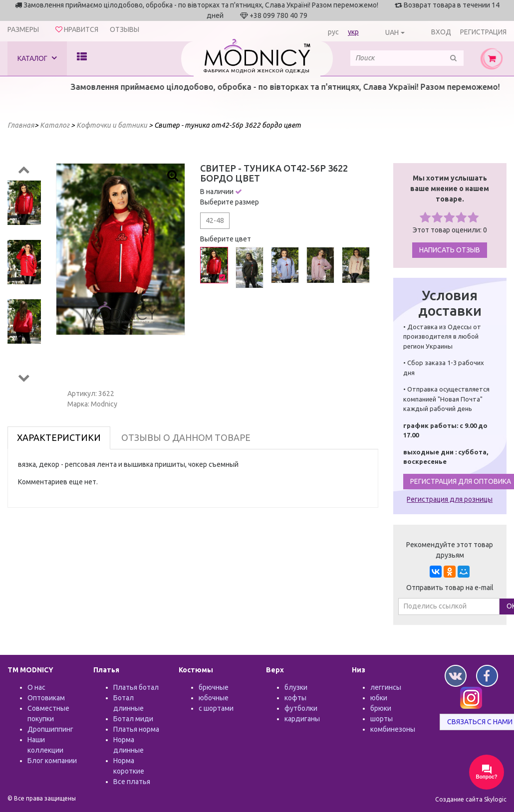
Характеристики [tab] (59, 437)
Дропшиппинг (50, 729)
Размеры (23, 29)
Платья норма (136, 729)
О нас (36, 687)
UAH (392, 32)
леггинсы (386, 687)
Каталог (37, 58)
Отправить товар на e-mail (450, 588)
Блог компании (52, 761)
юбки (379, 698)
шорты (382, 719)
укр (353, 32)
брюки (381, 708)
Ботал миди (133, 719)
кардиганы (302, 719)
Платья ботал (136, 687)
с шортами (216, 708)
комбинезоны (393, 729)
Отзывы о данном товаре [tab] (186, 437)
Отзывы (125, 29)
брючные (214, 687)
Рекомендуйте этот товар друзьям (450, 550)
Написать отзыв (450, 250)
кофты (295, 698)
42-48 (215, 220)
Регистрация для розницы (450, 499)
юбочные (214, 698)
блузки (296, 687)
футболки (301, 708)
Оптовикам (46, 698)
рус (333, 32)
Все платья (132, 782)
